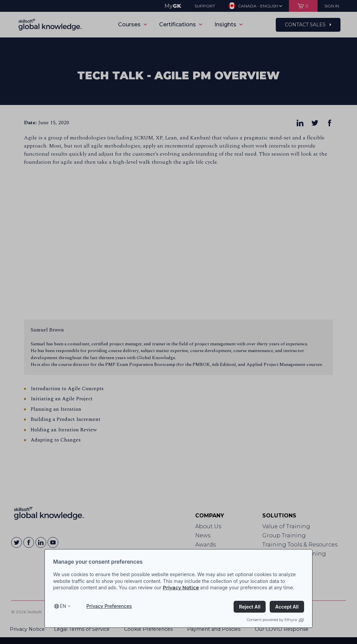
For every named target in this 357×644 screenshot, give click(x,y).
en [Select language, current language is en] (63, 606)
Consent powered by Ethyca (275, 620)
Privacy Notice (181, 588)
